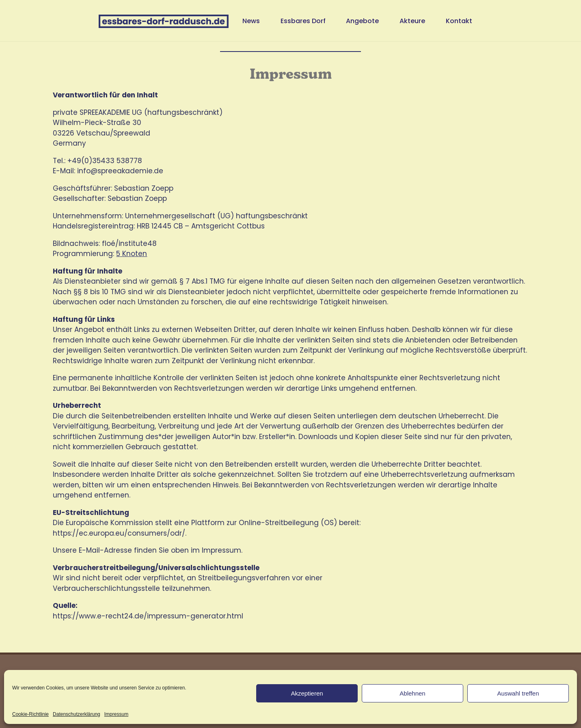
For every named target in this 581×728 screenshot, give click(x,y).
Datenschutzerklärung (77, 714)
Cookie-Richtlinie (30, 714)
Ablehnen (412, 693)
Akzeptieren (307, 693)
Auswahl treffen (518, 693)
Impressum (116, 714)
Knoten (135, 254)
